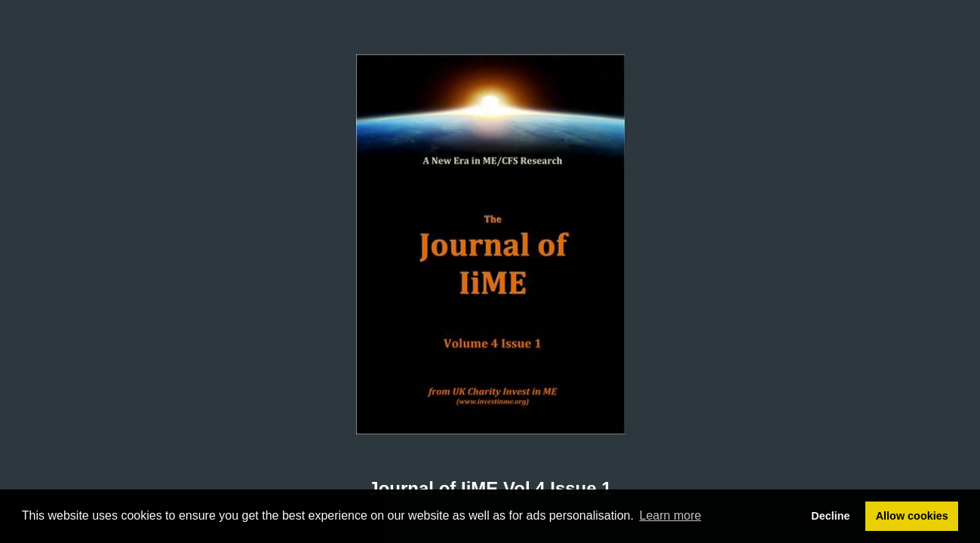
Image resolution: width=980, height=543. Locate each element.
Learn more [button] (671, 515)
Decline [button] (830, 516)
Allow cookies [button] (912, 516)
